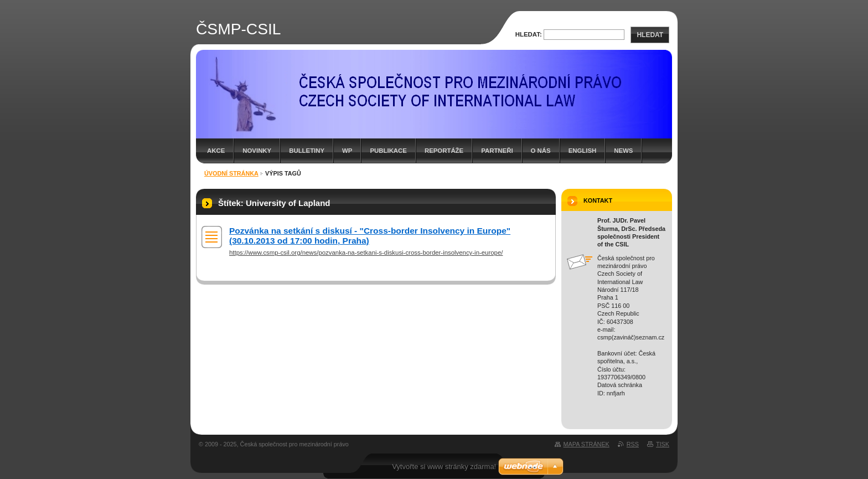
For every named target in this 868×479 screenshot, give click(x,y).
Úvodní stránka (231, 173)
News (623, 151)
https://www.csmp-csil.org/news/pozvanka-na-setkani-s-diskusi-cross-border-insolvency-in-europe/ (366, 253)
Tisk (663, 444)
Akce (216, 151)
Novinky (257, 151)
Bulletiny (307, 151)
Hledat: (529, 34)
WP (347, 151)
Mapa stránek (587, 444)
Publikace (388, 151)
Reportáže (444, 151)
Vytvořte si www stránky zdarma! (444, 467)
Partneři (497, 151)
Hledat (650, 35)
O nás (541, 151)
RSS (633, 444)
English (583, 151)
